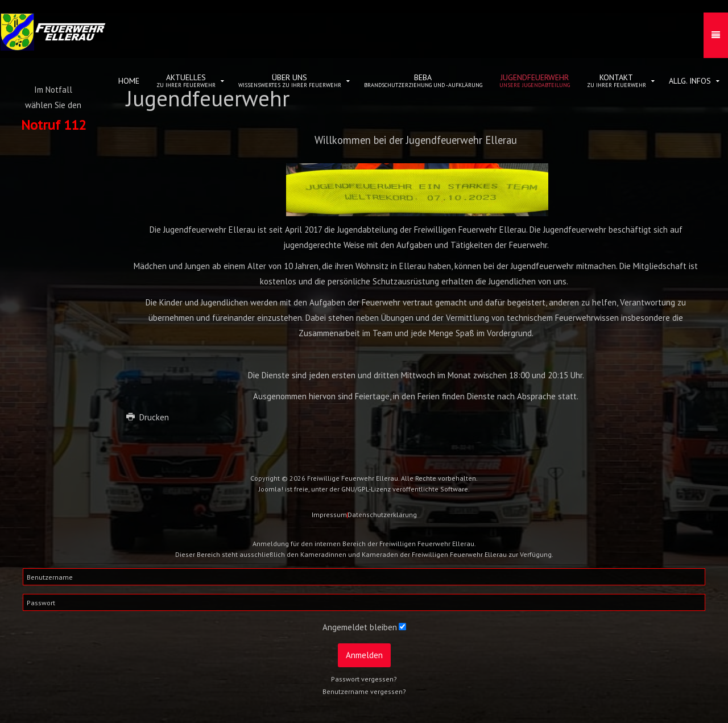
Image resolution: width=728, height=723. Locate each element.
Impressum (329, 515)
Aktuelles (186, 80)
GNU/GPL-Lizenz (366, 489)
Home (129, 81)
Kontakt (617, 80)
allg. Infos (690, 81)
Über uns (290, 80)
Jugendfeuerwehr (535, 80)
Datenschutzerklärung (382, 515)
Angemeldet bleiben (360, 627)
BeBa (423, 80)
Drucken (148, 417)
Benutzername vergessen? (364, 691)
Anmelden (364, 655)
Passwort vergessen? (364, 679)
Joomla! (271, 489)
